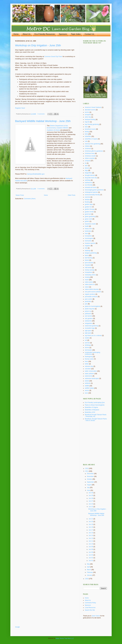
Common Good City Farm (53, 56)
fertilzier (87, 200)
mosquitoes (88, 272)
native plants (89, 282)
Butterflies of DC (90, 412)
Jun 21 (91, 519)
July (88, 487)
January (90, 575)
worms (87, 390)
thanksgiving (89, 357)
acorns (87, 112)
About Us (27, 34)
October (90, 479)
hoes (86, 234)
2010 (87, 579)
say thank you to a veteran (93, 336)
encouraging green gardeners (94, 190)
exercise (88, 197)
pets (86, 304)
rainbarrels (88, 321)
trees (86, 361)
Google (17, 627)
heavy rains (88, 229)
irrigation (88, 246)
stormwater (88, 350)
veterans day (89, 366)
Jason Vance (96, 616)
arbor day (88, 117)
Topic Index (76, 34)
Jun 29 (91, 495)
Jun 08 (91, 549)
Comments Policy (90, 603)
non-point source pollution (93, 292)
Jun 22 (91, 507)
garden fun (88, 207)
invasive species (90, 243)
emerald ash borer (91, 187)
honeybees (88, 236)
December (90, 474)
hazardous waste (90, 224)
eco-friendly (89, 185)
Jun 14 (91, 535)
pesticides (88, 301)
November (90, 476)
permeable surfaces (91, 297)
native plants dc (90, 284)
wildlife (87, 386)
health (87, 226)
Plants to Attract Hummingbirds (95, 405)
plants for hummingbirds (92, 306)
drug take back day (91, 178)
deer (86, 166)
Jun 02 (91, 558)
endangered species (91, 192)
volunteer (88, 369)
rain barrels (88, 316)
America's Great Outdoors (93, 107)
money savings (90, 270)
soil (86, 340)
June (89, 490)
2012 (87, 468)
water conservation (91, 371)
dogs (86, 170)
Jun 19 (91, 524)
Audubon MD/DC (62, 128)
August (89, 485)
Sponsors (63, 34)
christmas (88, 149)
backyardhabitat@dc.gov (36, 174)
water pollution (89, 374)
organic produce (90, 294)
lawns (87, 255)
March (89, 570)
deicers (87, 168)
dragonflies (88, 173)
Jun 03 (91, 555)
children (87, 146)
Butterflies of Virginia (91, 407)
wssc (86, 393)
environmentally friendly (92, 195)
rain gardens (89, 318)
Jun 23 (91, 504)
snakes (87, 338)
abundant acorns (90, 110)
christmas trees (90, 153)
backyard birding (90, 119)
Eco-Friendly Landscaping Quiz (95, 403)
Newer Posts (20, 195)
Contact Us (89, 34)
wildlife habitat (89, 388)
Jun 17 (91, 530)
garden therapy (90, 209)
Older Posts (72, 195)
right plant (88, 333)
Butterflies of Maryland (92, 410)
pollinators (88, 314)
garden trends (89, 212)
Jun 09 (91, 547)
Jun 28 (91, 498)
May (89, 564)
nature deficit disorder (92, 289)
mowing (87, 277)
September (91, 482)
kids (86, 248)
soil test (87, 343)
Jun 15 (91, 533)
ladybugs (88, 251)
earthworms (89, 183)
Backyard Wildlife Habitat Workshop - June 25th (43, 121)
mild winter (88, 268)
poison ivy (88, 311)
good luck (88, 214)
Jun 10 (91, 544)
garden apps (89, 204)
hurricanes (88, 241)
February (90, 572)
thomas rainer (89, 359)
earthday (88, 180)
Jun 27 (91, 501)
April (89, 567)
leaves (87, 260)
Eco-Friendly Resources (45, 34)
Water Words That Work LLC (65, 638)
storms (87, 348)
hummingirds (89, 238)
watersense (88, 376)
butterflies (88, 136)
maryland (88, 265)
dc (86, 163)
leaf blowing (89, 258)
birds (86, 134)
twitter (87, 364)
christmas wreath (90, 156)
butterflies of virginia (91, 139)
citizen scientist (90, 158)
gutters (87, 221)
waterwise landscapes (92, 378)
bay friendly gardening (92, 124)
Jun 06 (91, 552)
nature (87, 287)
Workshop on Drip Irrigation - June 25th (38, 45)
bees (86, 127)
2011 (87, 471)
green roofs (88, 219)
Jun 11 (91, 541)
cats (86, 141)
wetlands (88, 383)
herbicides (88, 231)
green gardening (90, 216)
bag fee (87, 122)
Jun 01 (91, 561)
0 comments (41, 114)
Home (16, 34)
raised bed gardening (92, 326)
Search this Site (90, 610)
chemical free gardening (92, 144)
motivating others (90, 275)
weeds (87, 381)
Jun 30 (91, 493)
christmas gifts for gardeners (94, 151)
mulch (87, 280)
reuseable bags (90, 328)
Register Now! (20, 108)
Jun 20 (91, 522)
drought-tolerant (90, 175)
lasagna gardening (91, 253)
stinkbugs (88, 345)
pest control (89, 299)
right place (88, 331)
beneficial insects (90, 129)
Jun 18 (91, 527)
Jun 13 (91, 538)
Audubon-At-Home (53, 130)
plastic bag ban (90, 309)
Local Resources (90, 608)
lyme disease (89, 263)
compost (88, 161)
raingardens (89, 323)
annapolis (88, 115)
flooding (87, 202)
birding (87, 132)
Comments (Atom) (30, 199)
